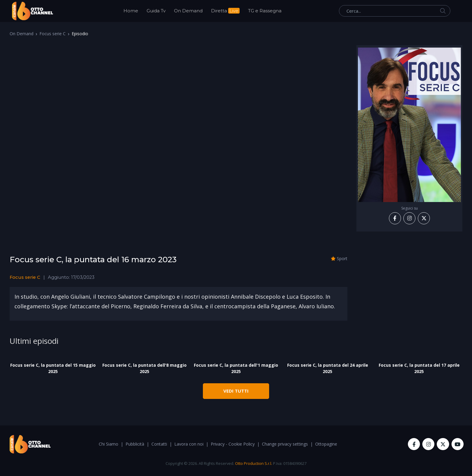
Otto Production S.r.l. (254, 463)
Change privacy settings (285, 444)
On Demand (188, 11)
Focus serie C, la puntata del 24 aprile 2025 (328, 368)
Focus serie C (53, 34)
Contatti (159, 444)
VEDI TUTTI (236, 391)
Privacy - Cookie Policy (233, 444)
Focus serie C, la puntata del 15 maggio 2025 (53, 368)
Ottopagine (326, 444)
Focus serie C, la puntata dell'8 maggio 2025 (144, 368)
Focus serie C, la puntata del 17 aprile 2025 (419, 368)
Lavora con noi (189, 444)
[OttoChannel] (33, 11)
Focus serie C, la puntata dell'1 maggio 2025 (236, 368)
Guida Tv (156, 11)
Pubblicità (135, 444)
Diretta (225, 11)
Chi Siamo (109, 444)
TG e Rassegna (265, 11)
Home (131, 11)
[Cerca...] (395, 11)
